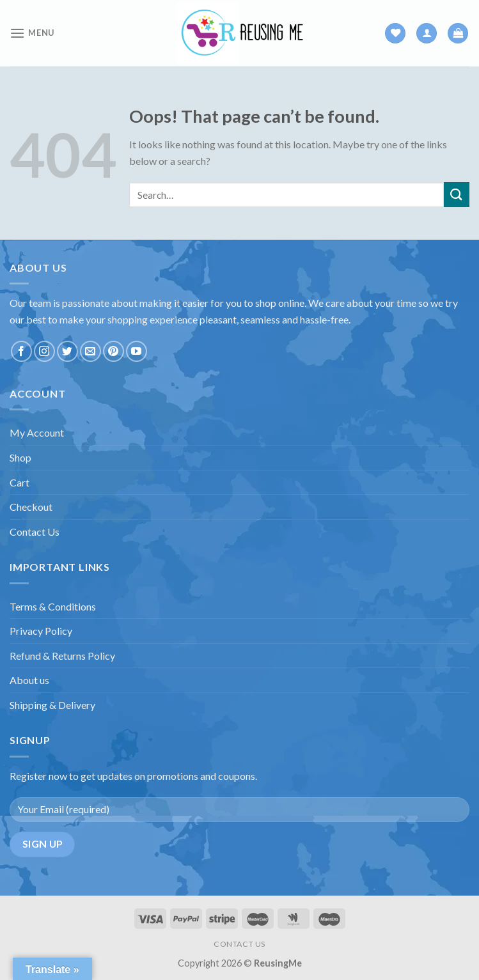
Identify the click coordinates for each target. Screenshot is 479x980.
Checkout (31, 507)
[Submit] (457, 195)
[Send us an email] (90, 351)
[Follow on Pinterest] (114, 351)
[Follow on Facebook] (21, 351)
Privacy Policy (41, 631)
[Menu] (32, 33)
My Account (37, 432)
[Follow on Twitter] (67, 351)
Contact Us (35, 532)
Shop (20, 457)
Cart (20, 482)
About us (29, 680)
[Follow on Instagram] (44, 351)
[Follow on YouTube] (137, 351)
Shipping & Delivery (52, 705)
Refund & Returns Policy (62, 656)
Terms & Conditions (53, 606)
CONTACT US (239, 944)
